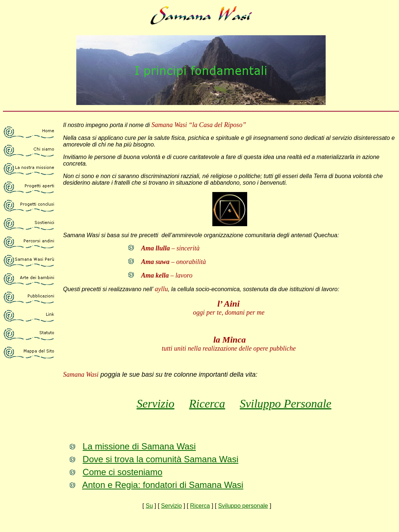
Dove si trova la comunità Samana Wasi (160, 459)
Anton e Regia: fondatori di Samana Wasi (163, 485)
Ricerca (207, 403)
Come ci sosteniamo (122, 472)
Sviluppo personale (243, 506)
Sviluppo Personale (286, 403)
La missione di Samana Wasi (139, 446)
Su (149, 506)
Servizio (155, 403)
